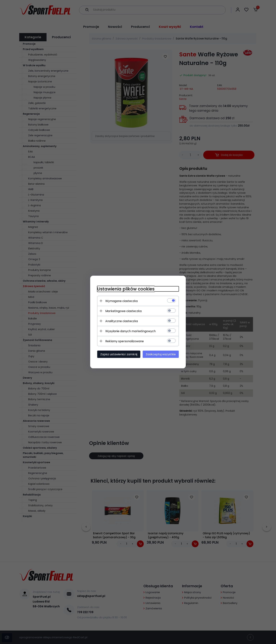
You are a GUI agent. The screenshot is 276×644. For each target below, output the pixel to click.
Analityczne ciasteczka (121, 321)
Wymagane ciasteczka (121, 301)
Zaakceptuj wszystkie (161, 354)
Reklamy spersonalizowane (124, 341)
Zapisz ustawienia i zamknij (118, 354)
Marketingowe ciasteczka (123, 311)
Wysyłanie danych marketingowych (130, 331)
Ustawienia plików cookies (125, 289)
